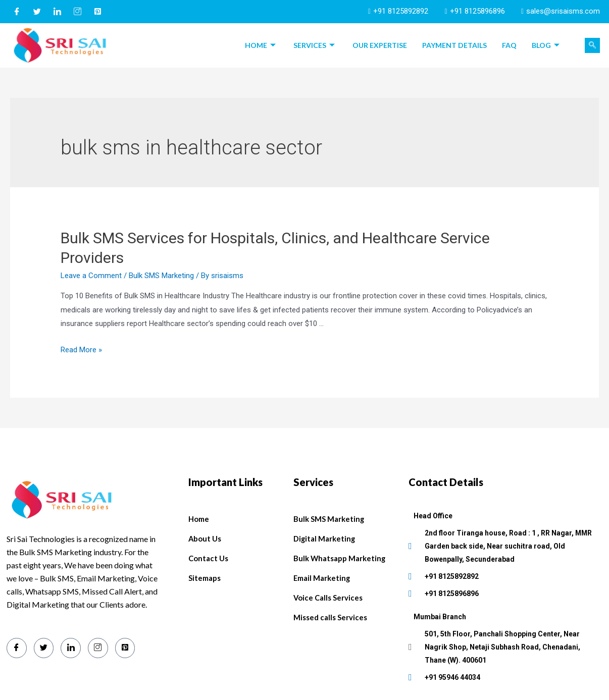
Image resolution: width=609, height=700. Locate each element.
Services (315, 45)
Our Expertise (380, 45)
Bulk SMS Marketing (161, 276)
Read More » (81, 350)
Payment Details (454, 45)
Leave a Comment (91, 276)
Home (262, 45)
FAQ (509, 45)
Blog (547, 45)
